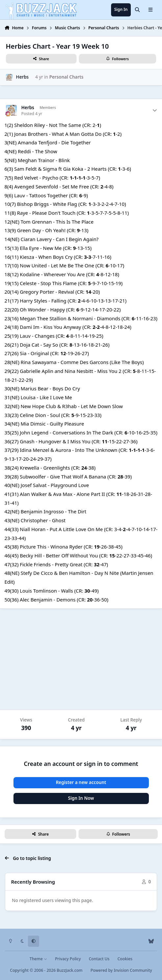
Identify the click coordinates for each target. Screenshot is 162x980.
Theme (38, 959)
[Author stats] (155, 111)
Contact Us (99, 959)
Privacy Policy (68, 959)
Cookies (125, 959)
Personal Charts (66, 77)
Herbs (23, 77)
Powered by (121, 970)
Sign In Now (81, 798)
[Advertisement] (81, 659)
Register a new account (81, 782)
